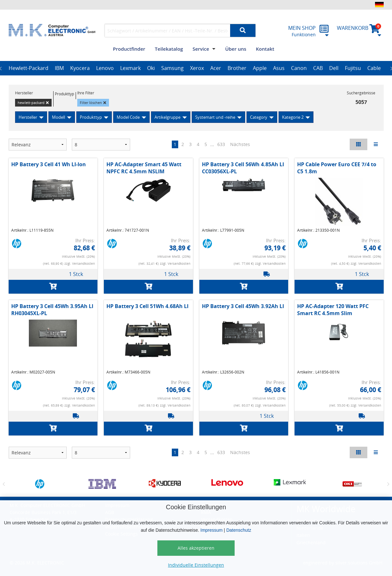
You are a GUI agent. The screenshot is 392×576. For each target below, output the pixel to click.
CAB (318, 68)
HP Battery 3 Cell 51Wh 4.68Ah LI (147, 306)
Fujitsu (353, 68)
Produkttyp (91, 117)
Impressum (211, 530)
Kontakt (265, 49)
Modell (58, 117)
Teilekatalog (169, 49)
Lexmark (130, 68)
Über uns (236, 49)
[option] (29, 68)
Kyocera (80, 68)
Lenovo (105, 68)
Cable (374, 68)
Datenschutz (239, 530)
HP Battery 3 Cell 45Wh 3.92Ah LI (243, 306)
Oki (151, 68)
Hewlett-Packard (29, 68)
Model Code (128, 117)
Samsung (172, 68)
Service (201, 49)
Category (259, 117)
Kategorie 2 (293, 117)
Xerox (197, 68)
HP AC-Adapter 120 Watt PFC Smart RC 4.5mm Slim (333, 310)
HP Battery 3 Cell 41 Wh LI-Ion (49, 164)
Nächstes (240, 144)
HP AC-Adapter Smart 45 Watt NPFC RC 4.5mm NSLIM (144, 168)
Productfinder (129, 49)
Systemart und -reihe (215, 117)
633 (221, 144)
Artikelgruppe (167, 117)
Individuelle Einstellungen (196, 565)
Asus (279, 68)
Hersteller (28, 117)
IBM (59, 68)
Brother (237, 68)
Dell (334, 68)
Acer (216, 68)
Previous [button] (4, 484)
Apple (260, 68)
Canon (299, 68)
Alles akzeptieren (196, 548)
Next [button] (388, 484)
